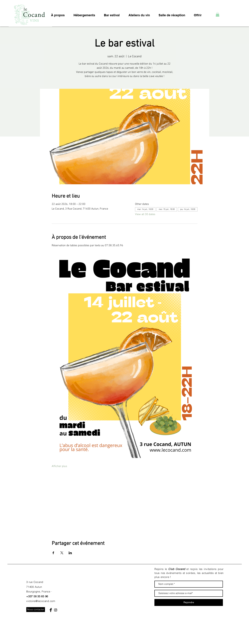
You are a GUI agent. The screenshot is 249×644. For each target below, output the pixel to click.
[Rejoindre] (189, 602)
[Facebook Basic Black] (51, 610)
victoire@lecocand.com (41, 601)
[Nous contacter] (36, 610)
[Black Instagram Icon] (56, 610)
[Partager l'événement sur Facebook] (53, 553)
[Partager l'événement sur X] (62, 553)
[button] (218, 14)
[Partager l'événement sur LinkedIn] (70, 553)
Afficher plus (59, 466)
